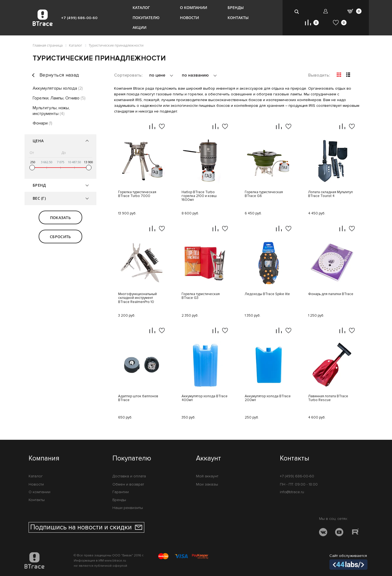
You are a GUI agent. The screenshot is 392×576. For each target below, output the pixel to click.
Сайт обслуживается (348, 562)
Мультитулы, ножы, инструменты (51, 111)
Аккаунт (209, 459)
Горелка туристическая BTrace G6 (264, 194)
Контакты (238, 18)
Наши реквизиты (128, 508)
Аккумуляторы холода (58, 88)
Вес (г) (39, 198)
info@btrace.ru (292, 492)
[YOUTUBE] (339, 533)
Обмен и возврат (128, 484)
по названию (196, 75)
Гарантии (121, 492)
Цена (38, 141)
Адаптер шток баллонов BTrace (138, 398)
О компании (194, 7)
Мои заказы (207, 484)
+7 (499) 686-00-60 (79, 18)
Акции (140, 27)
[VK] (323, 533)
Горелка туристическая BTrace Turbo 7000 (137, 194)
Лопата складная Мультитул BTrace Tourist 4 (330, 194)
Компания (44, 459)
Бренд (39, 185)
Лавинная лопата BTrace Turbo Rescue (328, 398)
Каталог (141, 7)
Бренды (236, 7)
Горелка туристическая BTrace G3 (201, 296)
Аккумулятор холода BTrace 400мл (205, 398)
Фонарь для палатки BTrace (331, 294)
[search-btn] (297, 12)
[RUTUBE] (355, 533)
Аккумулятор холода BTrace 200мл (268, 398)
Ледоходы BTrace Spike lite (267, 294)
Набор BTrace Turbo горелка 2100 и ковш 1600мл (199, 196)
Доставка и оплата (129, 476)
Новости (189, 18)
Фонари (42, 123)
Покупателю (146, 18)
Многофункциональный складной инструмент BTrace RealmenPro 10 (137, 298)
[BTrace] (43, 18)
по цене (158, 75)
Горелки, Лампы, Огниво (59, 98)
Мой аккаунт (207, 476)
